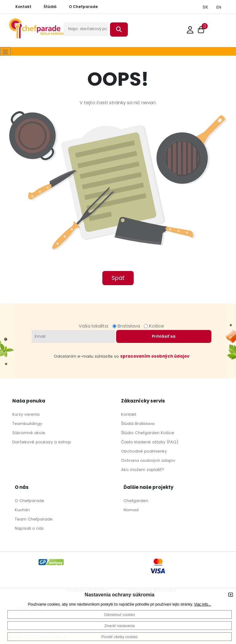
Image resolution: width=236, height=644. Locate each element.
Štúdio (127, 433)
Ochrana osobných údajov (148, 460)
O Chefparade (29, 501)
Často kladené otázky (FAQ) (150, 442)
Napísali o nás (29, 528)
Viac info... (203, 604)
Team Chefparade (34, 519)
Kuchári (22, 510)
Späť (118, 278)
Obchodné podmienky (144, 451)
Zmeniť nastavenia (119, 626)
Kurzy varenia (26, 414)
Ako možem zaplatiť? (143, 470)
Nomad (131, 510)
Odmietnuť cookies (120, 615)
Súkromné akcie (29, 433)
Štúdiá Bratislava (138, 424)
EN (219, 7)
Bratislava (128, 326)
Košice (154, 326)
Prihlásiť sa (164, 336)
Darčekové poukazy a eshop (42, 442)
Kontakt (129, 414)
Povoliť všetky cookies (120, 637)
